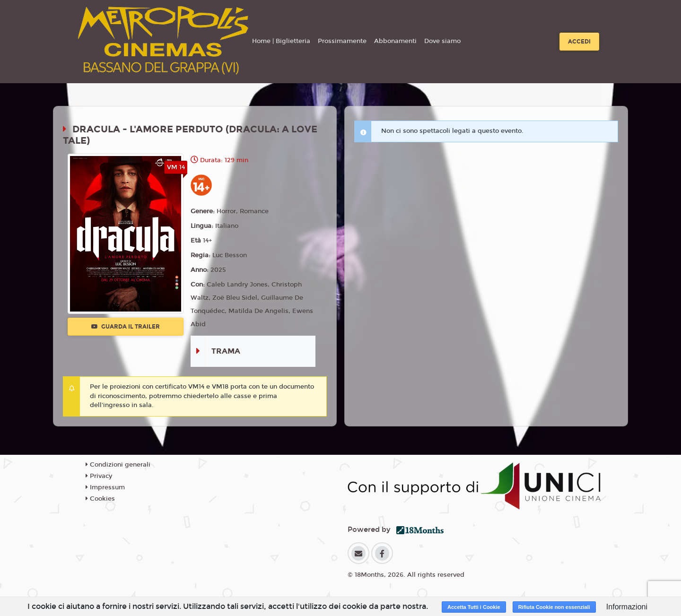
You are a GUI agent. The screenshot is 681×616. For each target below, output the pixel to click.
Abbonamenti (395, 41)
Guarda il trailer (126, 327)
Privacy (99, 476)
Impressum (105, 487)
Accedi (579, 42)
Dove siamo (442, 41)
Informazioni (627, 607)
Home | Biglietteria (281, 41)
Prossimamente (342, 41)
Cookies (100, 499)
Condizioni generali (118, 465)
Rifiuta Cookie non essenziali (554, 607)
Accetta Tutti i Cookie (474, 607)
